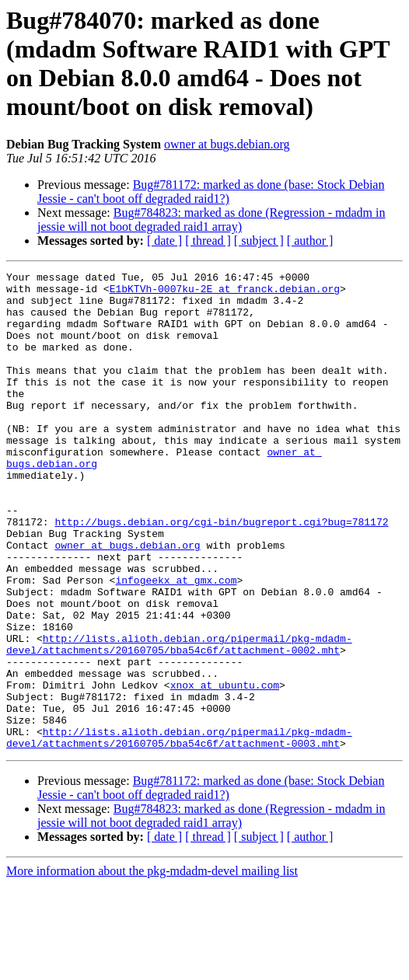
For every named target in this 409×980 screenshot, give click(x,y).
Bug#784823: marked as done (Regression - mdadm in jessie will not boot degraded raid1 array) (211, 220)
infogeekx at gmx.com (176, 643)
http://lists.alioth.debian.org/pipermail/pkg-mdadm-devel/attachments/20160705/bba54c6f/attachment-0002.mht (179, 720)
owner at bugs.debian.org (227, 144)
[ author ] (310, 241)
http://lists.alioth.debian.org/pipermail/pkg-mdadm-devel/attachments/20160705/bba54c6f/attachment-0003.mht (179, 832)
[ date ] (164, 241)
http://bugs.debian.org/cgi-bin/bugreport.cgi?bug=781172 (221, 573)
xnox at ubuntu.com (225, 769)
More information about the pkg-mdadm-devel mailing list (152, 966)
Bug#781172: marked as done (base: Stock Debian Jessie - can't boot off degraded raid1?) (211, 192)
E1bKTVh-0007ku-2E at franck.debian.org (225, 293)
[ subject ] (259, 241)
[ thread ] (208, 241)
